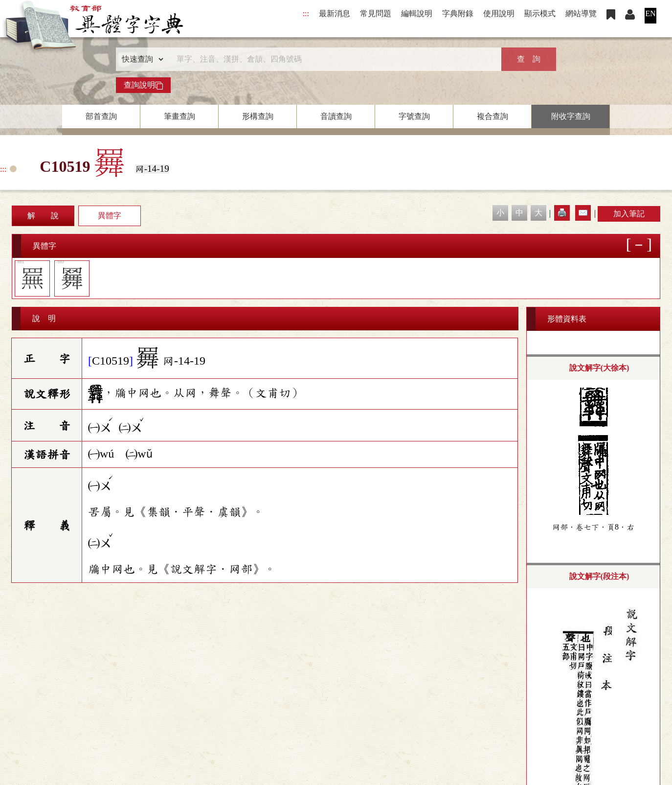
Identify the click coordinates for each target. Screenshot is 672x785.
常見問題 (376, 13)
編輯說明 (417, 13)
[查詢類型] (140, 59)
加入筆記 (629, 214)
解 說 (43, 216)
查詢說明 (143, 85)
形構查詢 (258, 116)
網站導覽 (581, 13)
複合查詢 (493, 116)
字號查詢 (414, 116)
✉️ (583, 213)
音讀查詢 (336, 116)
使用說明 (499, 13)
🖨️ (562, 213)
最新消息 (335, 13)
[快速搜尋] (333, 59)
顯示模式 (540, 13)
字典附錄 (458, 13)
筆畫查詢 (179, 116)
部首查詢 (101, 116)
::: (306, 13)
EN (650, 13)
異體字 (110, 216)
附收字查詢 (571, 116)
